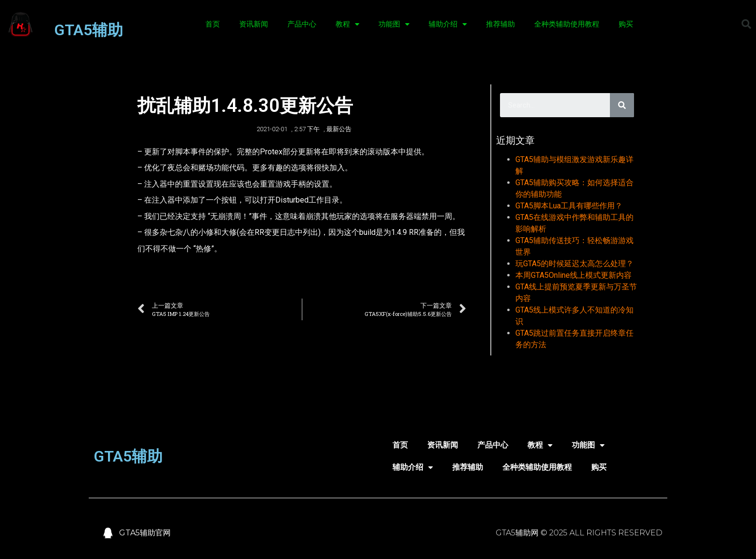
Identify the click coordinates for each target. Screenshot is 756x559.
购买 (626, 24)
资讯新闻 (254, 24)
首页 (213, 24)
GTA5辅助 (88, 30)
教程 (347, 24)
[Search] (622, 105)
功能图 (394, 24)
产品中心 (302, 24)
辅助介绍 (448, 24)
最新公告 (339, 129)
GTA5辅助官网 (145, 533)
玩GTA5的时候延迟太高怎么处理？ (574, 264)
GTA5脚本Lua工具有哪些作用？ (569, 206)
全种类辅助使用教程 (567, 24)
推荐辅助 (500, 24)
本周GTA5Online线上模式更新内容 (574, 275)
